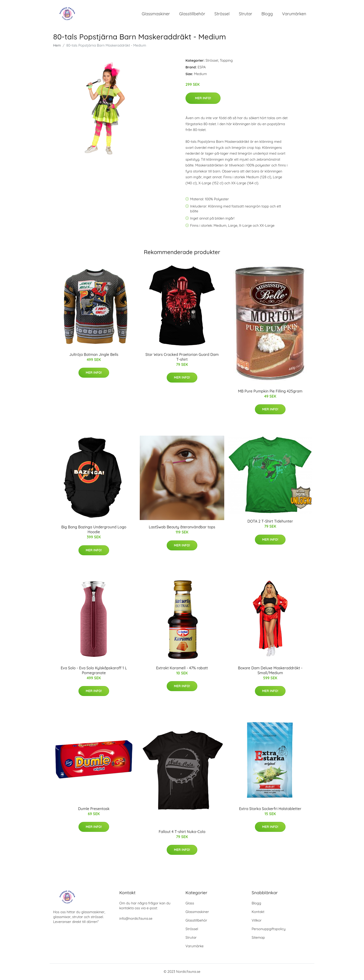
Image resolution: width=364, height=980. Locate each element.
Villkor (257, 921)
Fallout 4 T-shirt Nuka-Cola (182, 832)
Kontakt (258, 912)
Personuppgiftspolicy (269, 929)
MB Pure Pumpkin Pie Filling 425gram (270, 391)
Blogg (267, 14)
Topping (226, 61)
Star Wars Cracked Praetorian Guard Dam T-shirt (182, 357)
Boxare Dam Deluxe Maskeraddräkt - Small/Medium (270, 671)
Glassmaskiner (156, 14)
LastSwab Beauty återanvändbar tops (182, 527)
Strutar (245, 14)
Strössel (222, 14)
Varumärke (195, 946)
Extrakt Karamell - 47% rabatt (182, 668)
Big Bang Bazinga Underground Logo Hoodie (94, 530)
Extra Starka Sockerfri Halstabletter (270, 809)
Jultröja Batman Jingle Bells (94, 355)
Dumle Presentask (94, 809)
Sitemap (258, 938)
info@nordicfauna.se (136, 919)
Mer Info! (203, 98)
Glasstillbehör (192, 14)
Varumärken (294, 14)
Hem (57, 46)
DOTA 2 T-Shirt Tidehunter (270, 521)
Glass (190, 904)
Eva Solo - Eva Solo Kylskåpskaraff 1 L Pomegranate (94, 671)
